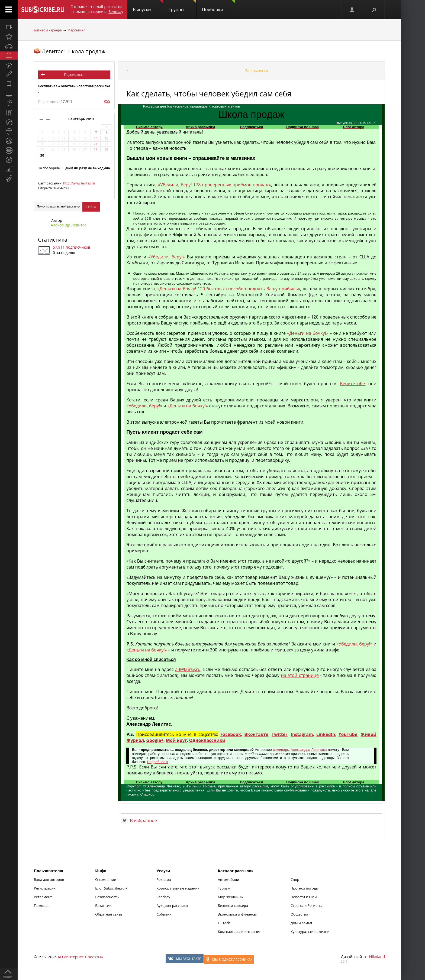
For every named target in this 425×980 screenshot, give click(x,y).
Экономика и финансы (237, 914)
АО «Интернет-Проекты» (80, 957)
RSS (107, 101)
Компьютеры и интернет (239, 932)
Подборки (218, 6)
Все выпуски (257, 71)
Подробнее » (157, 762)
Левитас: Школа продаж (74, 51)
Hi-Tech (224, 923)
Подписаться (74, 75)
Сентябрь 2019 (81, 119)
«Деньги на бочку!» (308, 333)
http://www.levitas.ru (79, 183)
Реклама (164, 880)
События (164, 914)
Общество (299, 914)
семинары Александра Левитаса (300, 750)
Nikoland (377, 957)
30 (42, 155)
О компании (106, 880)
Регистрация (45, 888)
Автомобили (229, 880)
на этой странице (300, 675)
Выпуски (148, 6)
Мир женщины (231, 897)
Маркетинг (76, 30)
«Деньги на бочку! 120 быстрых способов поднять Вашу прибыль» (229, 289)
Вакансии (103, 906)
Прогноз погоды (305, 888)
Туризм (224, 888)
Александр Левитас (68, 225)
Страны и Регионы (307, 906)
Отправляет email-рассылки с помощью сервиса (97, 9)
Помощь (41, 906)
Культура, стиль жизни (310, 932)
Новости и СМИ (304, 897)
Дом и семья (301, 923)
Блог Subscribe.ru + (112, 888)
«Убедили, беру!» (167, 257)
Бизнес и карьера (48, 30)
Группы (182, 6)
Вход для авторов (49, 880)
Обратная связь (109, 914)
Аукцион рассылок (172, 906)
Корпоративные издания (178, 888)
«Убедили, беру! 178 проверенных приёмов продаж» (215, 185)
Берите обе (352, 384)
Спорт (296, 880)
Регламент (43, 897)
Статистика (53, 240)
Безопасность (107, 897)
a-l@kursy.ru (188, 669)
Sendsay (163, 897)
